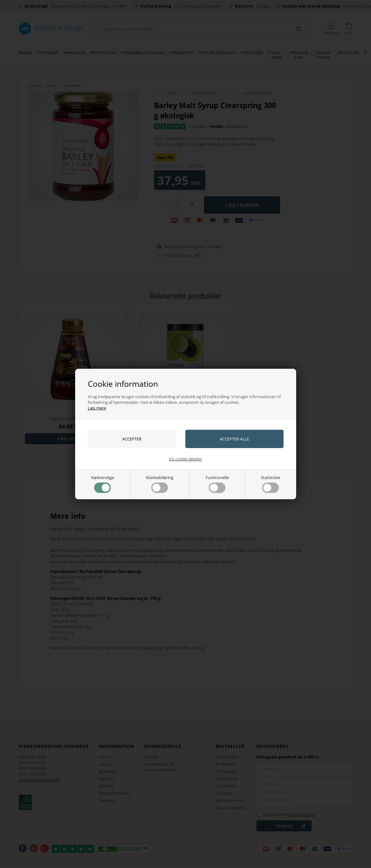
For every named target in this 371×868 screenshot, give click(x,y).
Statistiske (270, 484)
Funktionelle (217, 484)
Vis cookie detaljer (185, 459)
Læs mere (97, 408)
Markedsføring (160, 484)
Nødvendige (102, 484)
